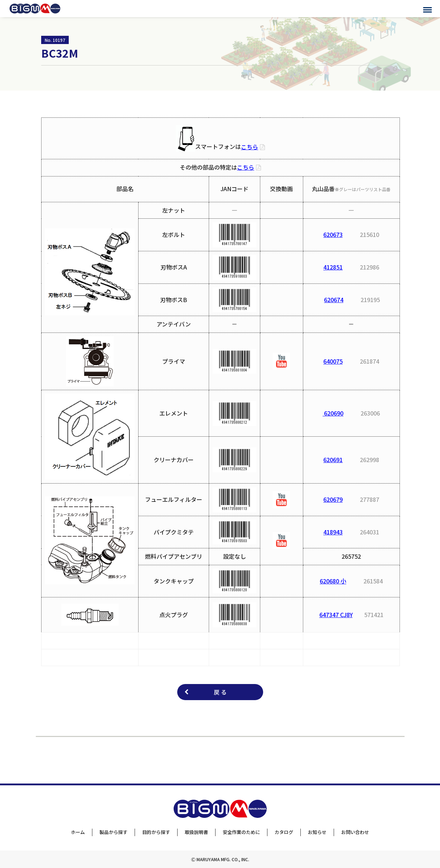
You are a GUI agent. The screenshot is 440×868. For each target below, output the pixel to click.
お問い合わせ (355, 832)
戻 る (220, 692)
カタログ (284, 832)
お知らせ (317, 832)
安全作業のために (241, 832)
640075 (333, 361)
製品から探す (113, 832)
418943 (333, 532)
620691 (333, 460)
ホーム (78, 832)
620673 (333, 234)
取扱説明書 (196, 832)
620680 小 (333, 581)
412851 (333, 267)
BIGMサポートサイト (35, 9)
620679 (333, 499)
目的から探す (156, 832)
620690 (333, 413)
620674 (334, 300)
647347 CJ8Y (336, 615)
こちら (250, 147)
